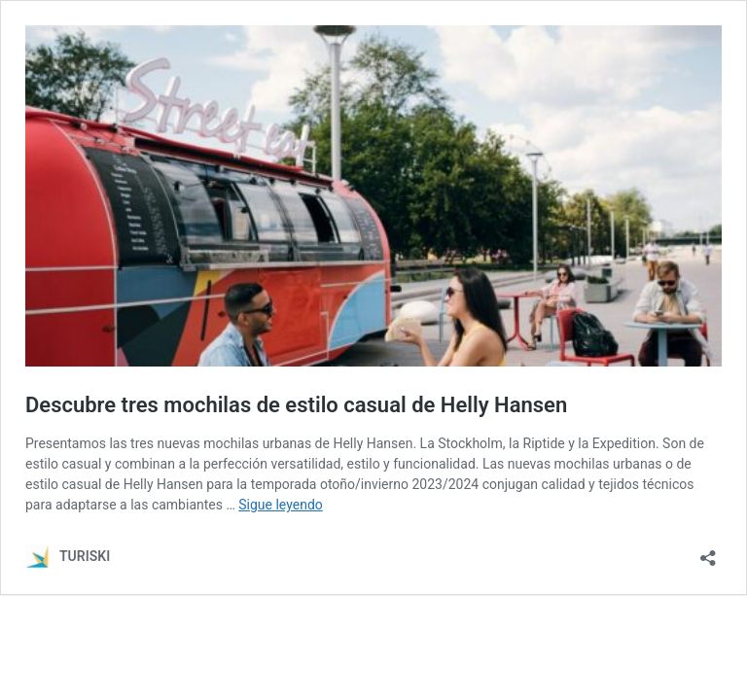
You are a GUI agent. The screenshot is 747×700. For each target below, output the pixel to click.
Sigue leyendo (281, 505)
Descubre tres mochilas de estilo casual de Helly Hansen (296, 405)
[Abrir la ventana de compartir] (708, 552)
